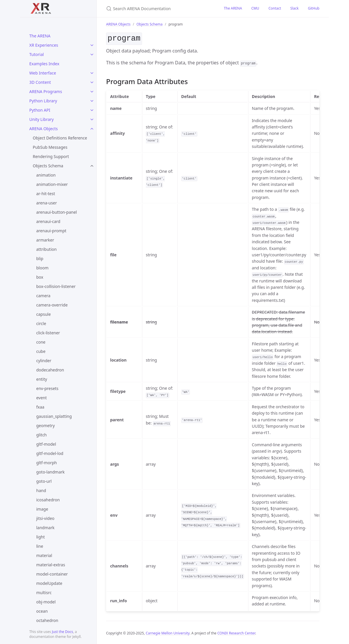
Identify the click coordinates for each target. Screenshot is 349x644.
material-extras (51, 565)
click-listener (48, 333)
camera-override (52, 305)
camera (43, 296)
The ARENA (40, 36)
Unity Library (41, 119)
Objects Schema (48, 166)
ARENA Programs (46, 91)
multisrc (44, 593)
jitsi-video (45, 518)
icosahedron (48, 500)
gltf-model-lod (50, 453)
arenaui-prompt (51, 231)
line (40, 546)
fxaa (40, 407)
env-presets (47, 388)
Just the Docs (62, 632)
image (42, 509)
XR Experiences (44, 45)
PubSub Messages (50, 147)
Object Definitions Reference (60, 138)
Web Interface (43, 73)
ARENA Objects (43, 129)
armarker (45, 240)
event (41, 398)
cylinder (44, 361)
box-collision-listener (56, 286)
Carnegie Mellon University (168, 632)
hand (41, 490)
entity (42, 379)
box (40, 277)
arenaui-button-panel (57, 212)
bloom (42, 268)
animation (46, 175)
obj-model (46, 602)
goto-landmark (50, 472)
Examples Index (44, 64)
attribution (46, 249)
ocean (42, 611)
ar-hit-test (46, 194)
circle (41, 323)
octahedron (47, 620)
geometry (46, 426)
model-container (52, 574)
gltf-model (46, 444)
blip (40, 258)
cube (41, 351)
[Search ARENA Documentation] (158, 9)
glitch (41, 435)
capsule (43, 314)
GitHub (314, 8)
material (44, 555)
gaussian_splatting (54, 416)
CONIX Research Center (236, 632)
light (41, 537)
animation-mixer (52, 184)
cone (41, 342)
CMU (255, 8)
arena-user (47, 203)
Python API (40, 110)
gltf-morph (47, 463)
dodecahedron (50, 370)
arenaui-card (48, 221)
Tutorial (37, 54)
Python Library (43, 101)
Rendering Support (51, 156)
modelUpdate (49, 583)
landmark (45, 528)
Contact (275, 8)
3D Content (40, 82)
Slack (295, 8)
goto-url (44, 481)
